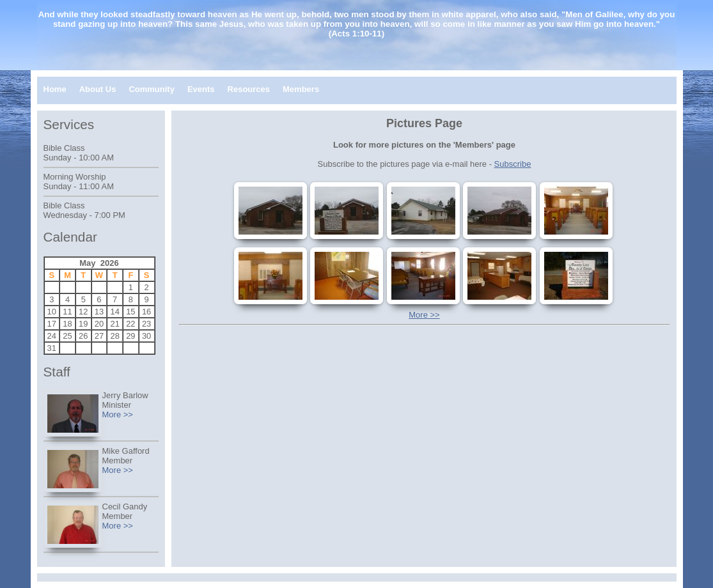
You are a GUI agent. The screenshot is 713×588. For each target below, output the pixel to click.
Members (301, 89)
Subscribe (513, 164)
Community (152, 89)
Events (201, 89)
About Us (98, 89)
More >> (424, 315)
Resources (249, 89)
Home (55, 89)
